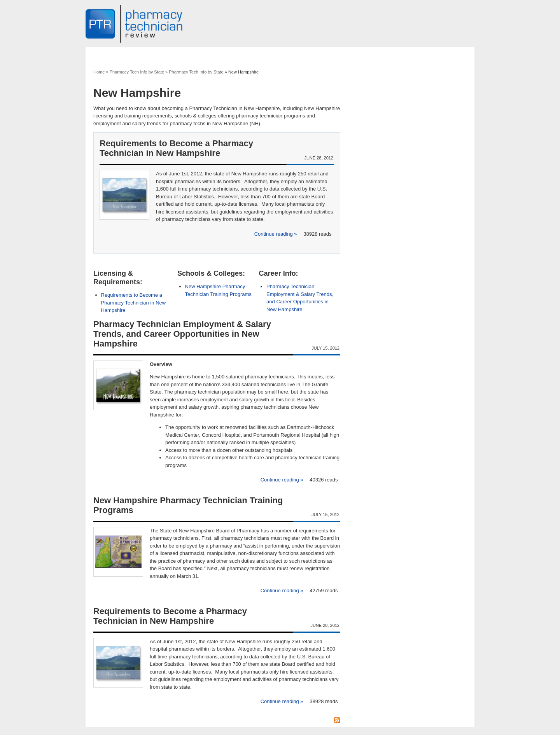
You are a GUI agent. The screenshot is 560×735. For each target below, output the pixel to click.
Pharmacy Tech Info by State (137, 72)
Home (99, 72)
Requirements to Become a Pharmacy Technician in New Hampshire (176, 148)
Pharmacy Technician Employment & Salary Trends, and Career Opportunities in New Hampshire (182, 334)
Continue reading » (276, 234)
